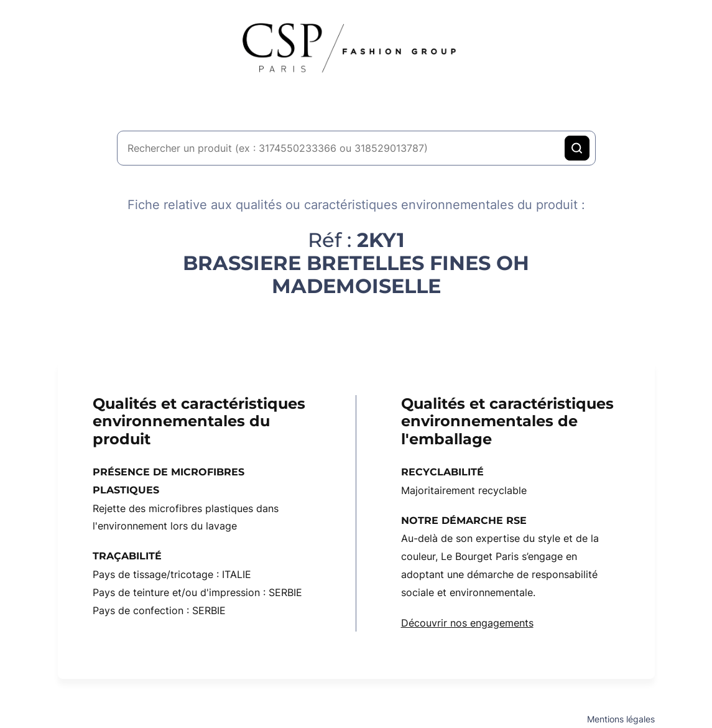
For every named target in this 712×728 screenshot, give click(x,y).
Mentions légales (621, 719)
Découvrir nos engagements (467, 623)
